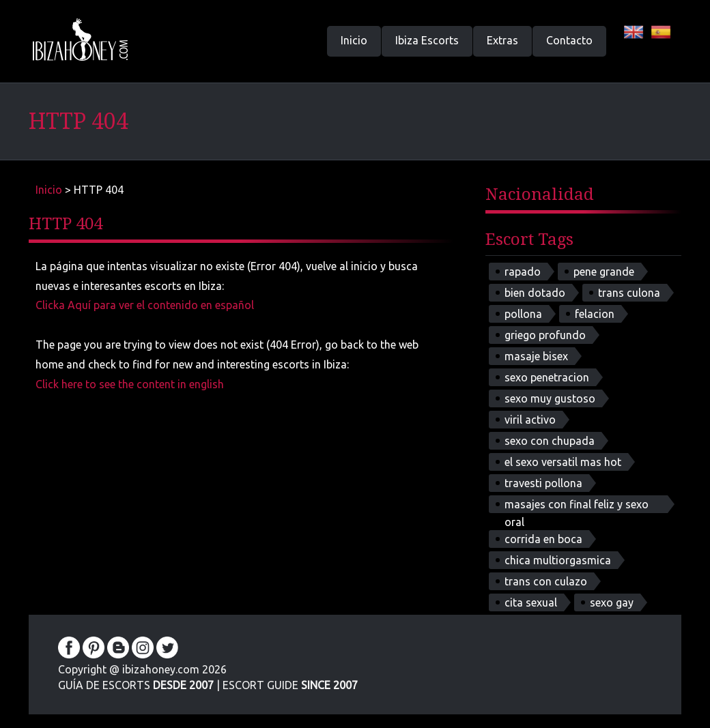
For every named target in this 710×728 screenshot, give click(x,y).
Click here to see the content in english (130, 384)
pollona (523, 314)
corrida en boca (543, 539)
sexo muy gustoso (550, 398)
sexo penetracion (547, 377)
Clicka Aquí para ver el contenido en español (145, 305)
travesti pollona (543, 483)
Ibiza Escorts (427, 40)
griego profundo (545, 335)
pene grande (604, 272)
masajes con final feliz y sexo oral (577, 506)
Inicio (354, 40)
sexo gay (612, 602)
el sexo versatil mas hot (563, 462)
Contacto (569, 40)
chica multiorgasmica (558, 560)
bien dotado (535, 293)
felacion (595, 314)
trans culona (629, 293)
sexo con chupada (550, 441)
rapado (523, 272)
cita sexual (531, 602)
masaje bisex (536, 356)
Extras (502, 40)
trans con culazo (546, 581)
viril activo (530, 420)
